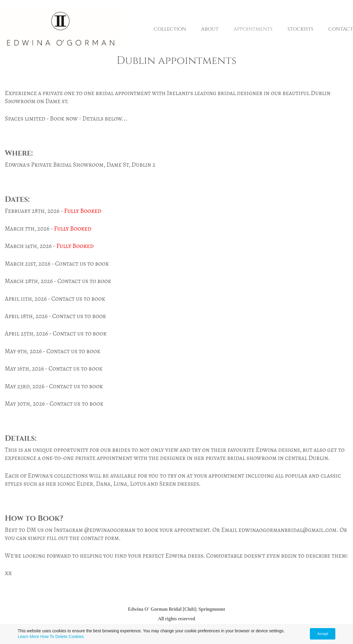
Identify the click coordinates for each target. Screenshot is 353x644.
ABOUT (210, 29)
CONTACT (341, 29)
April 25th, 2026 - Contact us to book (56, 333)
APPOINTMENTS (253, 29)
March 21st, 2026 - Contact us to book (57, 264)
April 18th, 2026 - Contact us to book (55, 316)
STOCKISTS (300, 29)
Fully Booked (83, 211)
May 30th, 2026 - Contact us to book (54, 404)
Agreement (200, 633)
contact (92, 538)
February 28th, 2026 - (34, 211)
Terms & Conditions (245, 633)
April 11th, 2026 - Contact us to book (55, 299)
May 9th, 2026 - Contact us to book (53, 351)
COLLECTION (170, 29)
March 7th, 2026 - (29, 228)
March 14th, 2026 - (31, 246)
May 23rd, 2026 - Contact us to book (54, 386)
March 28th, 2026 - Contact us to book (58, 281)
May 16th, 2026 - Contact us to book (54, 368)
